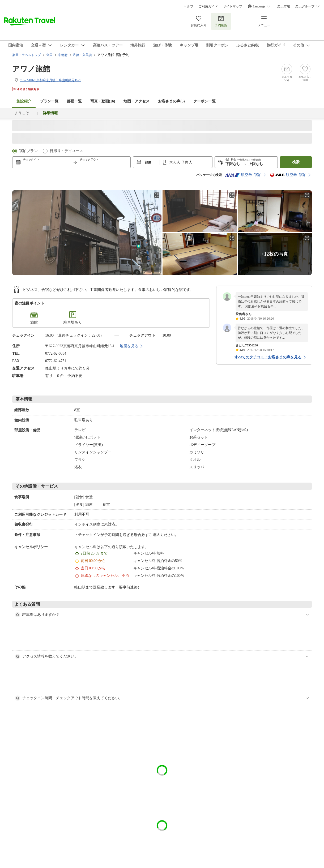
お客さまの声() (171, 101)
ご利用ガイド (208, 6)
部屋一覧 (74, 101)
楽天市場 (284, 6)
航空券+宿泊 (243, 175)
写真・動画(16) (103, 101)
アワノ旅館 (31, 69)
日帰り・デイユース (66, 151)
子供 (185, 162)
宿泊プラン (28, 151)
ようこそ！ (24, 113)
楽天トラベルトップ (27, 55)
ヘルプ (189, 6)
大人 (173, 162)
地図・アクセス (137, 101)
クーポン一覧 (204, 101)
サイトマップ (233, 6)
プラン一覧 (49, 101)
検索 (296, 162)
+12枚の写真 (275, 254)
